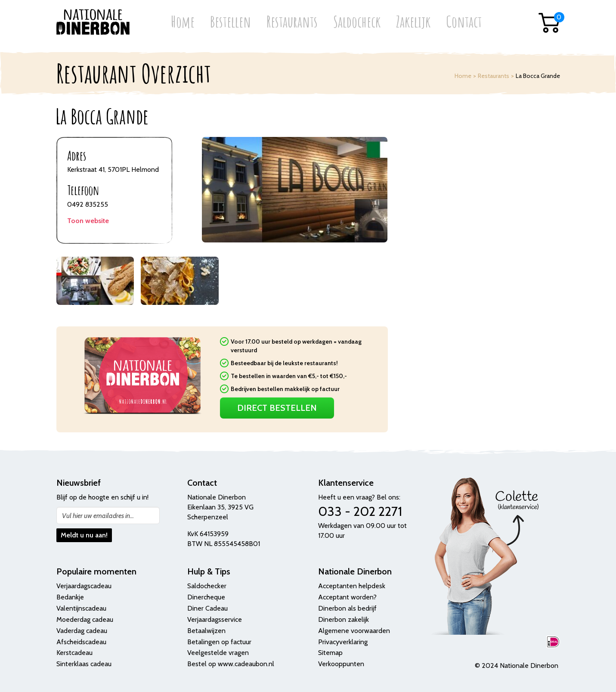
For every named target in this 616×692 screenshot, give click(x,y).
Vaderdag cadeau (82, 631)
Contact (464, 23)
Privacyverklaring (343, 642)
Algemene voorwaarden (354, 631)
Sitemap (330, 653)
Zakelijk (413, 23)
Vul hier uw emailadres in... (98, 516)
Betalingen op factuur (219, 642)
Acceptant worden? (347, 597)
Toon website (88, 221)
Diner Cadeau (207, 608)
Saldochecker (207, 586)
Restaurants (292, 23)
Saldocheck (357, 23)
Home (183, 23)
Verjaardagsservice (215, 619)
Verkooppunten (341, 664)
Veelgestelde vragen (218, 653)
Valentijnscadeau (81, 608)
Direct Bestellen (277, 408)
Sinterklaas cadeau (84, 664)
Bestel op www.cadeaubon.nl (231, 664)
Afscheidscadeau (81, 642)
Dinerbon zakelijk (344, 619)
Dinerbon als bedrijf (347, 608)
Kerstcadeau (74, 653)
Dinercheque (206, 597)
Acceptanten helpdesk (352, 586)
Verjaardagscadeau (84, 586)
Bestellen (231, 23)
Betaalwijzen (206, 631)
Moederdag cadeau (85, 619)
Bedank (68, 597)
